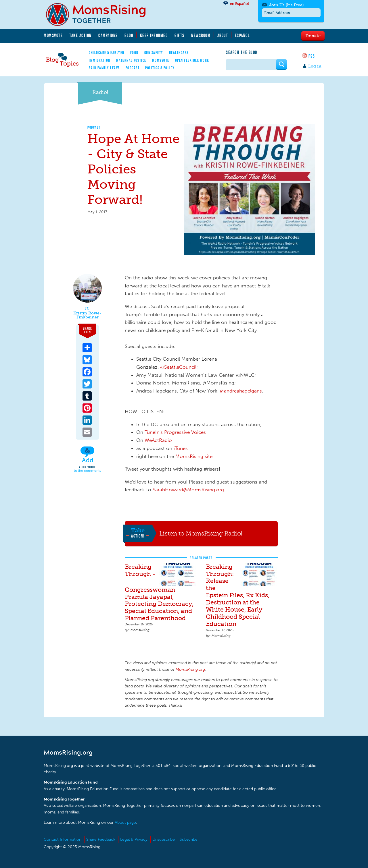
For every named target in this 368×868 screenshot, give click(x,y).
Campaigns (108, 35)
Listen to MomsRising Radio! (201, 533)
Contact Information (63, 839)
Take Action (80, 35)
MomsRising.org (100, 14)
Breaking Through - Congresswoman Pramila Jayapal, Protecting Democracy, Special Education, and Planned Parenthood (159, 592)
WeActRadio (158, 440)
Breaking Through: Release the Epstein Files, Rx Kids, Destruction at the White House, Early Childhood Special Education (238, 595)
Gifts (180, 35)
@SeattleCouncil (178, 367)
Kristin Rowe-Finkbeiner (87, 315)
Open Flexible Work (192, 60)
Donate (313, 36)
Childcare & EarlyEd (107, 53)
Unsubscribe (164, 839)
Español (243, 35)
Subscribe (189, 839)
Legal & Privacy (134, 839)
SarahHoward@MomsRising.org (188, 490)
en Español (239, 4)
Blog (129, 35)
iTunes (181, 448)
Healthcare (179, 53)
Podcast (133, 68)
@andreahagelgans (241, 391)
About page (125, 822)
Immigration (100, 60)
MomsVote (53, 35)
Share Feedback (101, 839)
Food (134, 53)
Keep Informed (154, 35)
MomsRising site (194, 456)
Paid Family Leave (104, 68)
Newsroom (201, 35)
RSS (312, 56)
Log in (315, 66)
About (223, 35)
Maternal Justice (131, 60)
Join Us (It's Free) (286, 5)
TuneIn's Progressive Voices (175, 432)
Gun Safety (154, 53)
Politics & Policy (160, 68)
